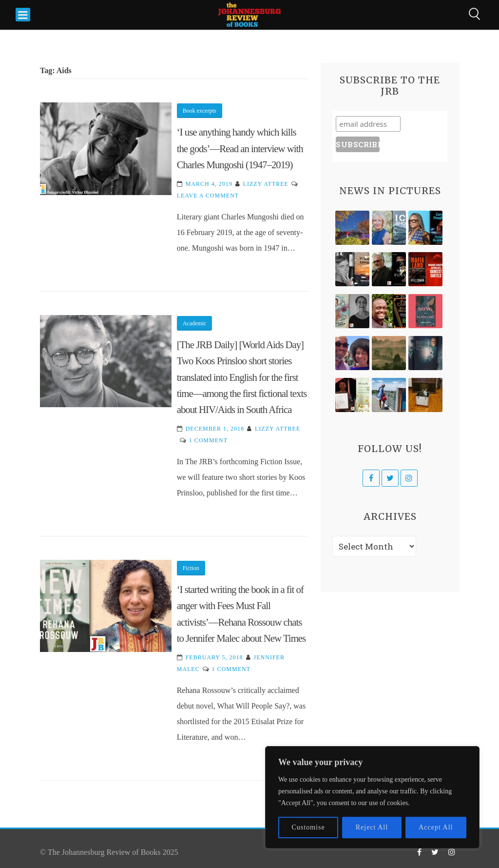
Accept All (436, 827)
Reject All (372, 827)
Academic (195, 323)
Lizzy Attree (266, 184)
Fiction (191, 568)
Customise (308, 827)
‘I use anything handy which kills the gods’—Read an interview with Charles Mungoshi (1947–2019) (240, 148)
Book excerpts (200, 111)
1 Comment (208, 440)
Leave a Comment (208, 196)
